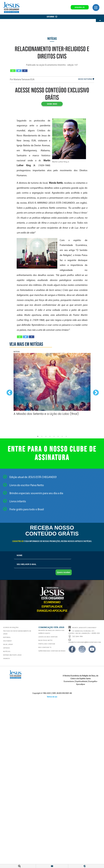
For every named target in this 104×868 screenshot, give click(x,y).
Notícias (52, 39)
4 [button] (50, 436)
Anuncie (6, 659)
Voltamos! (7, 641)
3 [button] (46, 436)
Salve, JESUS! (8, 644)
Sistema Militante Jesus (12, 655)
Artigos (6, 648)
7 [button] (62, 436)
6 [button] (58, 436)
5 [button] (54, 436)
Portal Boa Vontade (47, 644)
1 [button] (38, 436)
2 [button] (42, 436)
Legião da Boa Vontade (48, 637)
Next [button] (95, 392)
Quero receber (64, 572)
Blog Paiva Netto (45, 640)
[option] (52, 384)
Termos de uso (52, 697)
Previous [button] (9, 392)
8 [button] (66, 436)
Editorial (7, 637)
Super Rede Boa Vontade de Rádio (52, 651)
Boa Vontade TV (45, 647)
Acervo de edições (11, 627)
